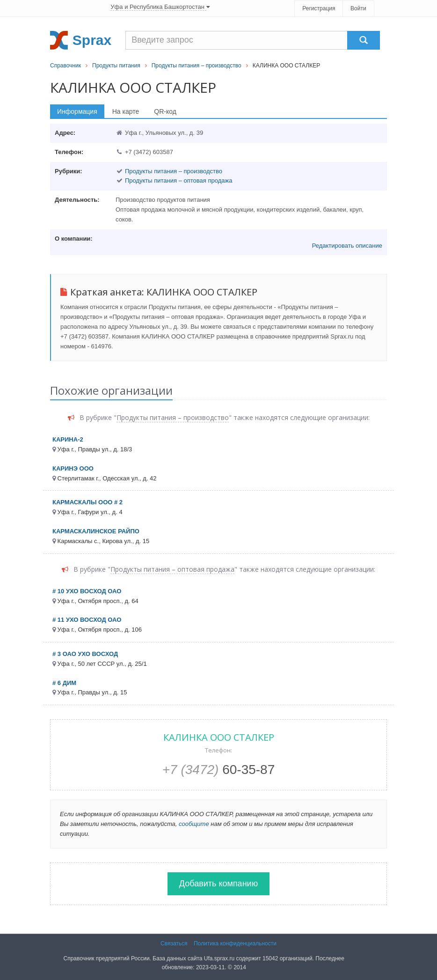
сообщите (194, 824)
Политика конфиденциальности (235, 943)
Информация (77, 111)
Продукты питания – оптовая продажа (179, 181)
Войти (358, 8)
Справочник (66, 66)
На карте (126, 111)
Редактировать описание (347, 246)
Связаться (174, 943)
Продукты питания (116, 66)
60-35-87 (219, 770)
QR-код (165, 111)
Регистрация (319, 8)
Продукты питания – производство (197, 66)
